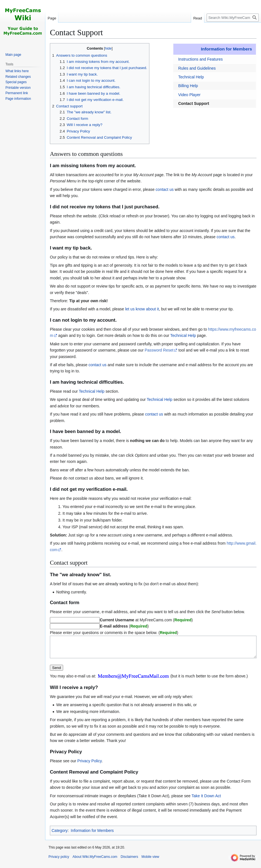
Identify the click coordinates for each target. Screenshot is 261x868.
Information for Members (226, 49)
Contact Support (194, 103)
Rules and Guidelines (197, 68)
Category (60, 835)
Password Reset (159, 350)
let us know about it (142, 309)
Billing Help (188, 86)
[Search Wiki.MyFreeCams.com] (233, 18)
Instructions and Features (200, 59)
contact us (165, 189)
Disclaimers (129, 861)
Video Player (189, 95)
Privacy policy (59, 861)
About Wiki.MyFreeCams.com (95, 861)
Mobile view (150, 861)
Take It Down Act (206, 800)
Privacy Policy (89, 765)
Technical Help (191, 77)
